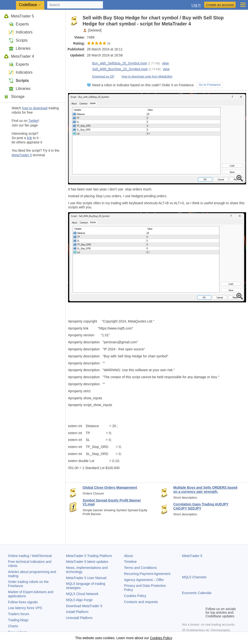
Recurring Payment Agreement (147, 574)
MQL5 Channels (194, 577)
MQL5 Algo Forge (79, 600)
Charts (13, 626)
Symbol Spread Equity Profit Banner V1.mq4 (112, 502)
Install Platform (77, 612)
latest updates (87, 562)
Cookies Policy (135, 596)
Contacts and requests (141, 602)
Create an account (220, 5)
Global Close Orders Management (110, 487)
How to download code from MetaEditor (144, 77)
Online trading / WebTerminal (30, 556)
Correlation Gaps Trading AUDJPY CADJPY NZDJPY (201, 506)
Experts (19, 24)
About (128, 556)
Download (84, 606)
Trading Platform (89, 556)
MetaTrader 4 (19, 56)
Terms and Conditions (140, 568)
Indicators (21, 32)
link (29, 138)
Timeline (130, 562)
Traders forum (19, 614)
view (165, 63)
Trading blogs (18, 620)
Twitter (33, 121)
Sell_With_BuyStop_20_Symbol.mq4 (117, 69)
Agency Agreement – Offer (144, 580)
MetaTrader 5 (19, 16)
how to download (35, 108)
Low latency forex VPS (25, 608)
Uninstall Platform (79, 618)
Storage (14, 97)
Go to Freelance (210, 85)
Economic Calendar (197, 593)
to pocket (241, 18)
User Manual (86, 578)
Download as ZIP (101, 77)
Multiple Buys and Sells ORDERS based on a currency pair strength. (205, 490)
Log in (196, 5)
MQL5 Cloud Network (82, 594)
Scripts (18, 40)
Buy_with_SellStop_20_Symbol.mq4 (117, 63)
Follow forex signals (23, 602)
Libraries (20, 48)
